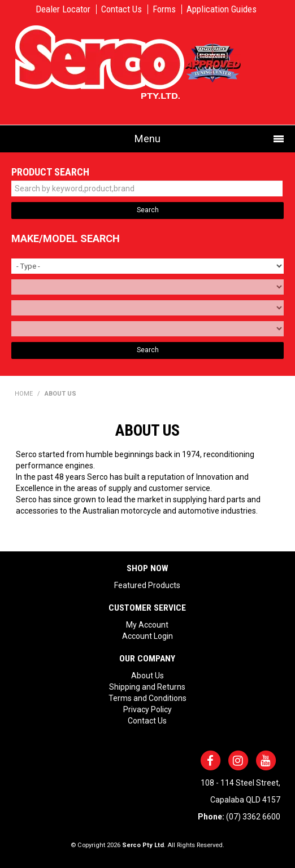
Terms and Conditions (147, 698)
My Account (147, 625)
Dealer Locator (63, 9)
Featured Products (147, 585)
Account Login (147, 636)
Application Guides (222, 9)
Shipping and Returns (147, 687)
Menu (147, 139)
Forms (164, 9)
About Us (147, 676)
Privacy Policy (147, 709)
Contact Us (122, 9)
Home (24, 394)
